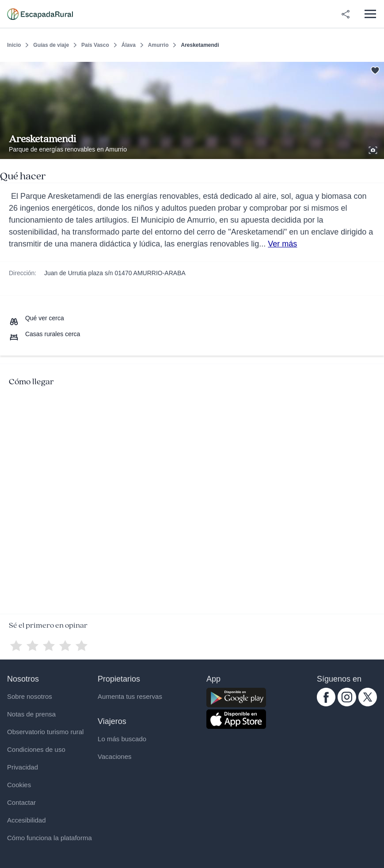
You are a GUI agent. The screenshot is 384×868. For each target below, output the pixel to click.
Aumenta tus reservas (130, 696)
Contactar (21, 802)
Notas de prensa (31, 714)
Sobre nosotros (30, 696)
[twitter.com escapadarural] (368, 704)
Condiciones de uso (36, 749)
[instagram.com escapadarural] (347, 704)
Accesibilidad (27, 820)
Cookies (19, 785)
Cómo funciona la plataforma (49, 838)
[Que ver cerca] (36, 318)
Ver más (282, 244)
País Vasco (95, 45)
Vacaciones (114, 756)
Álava (129, 45)
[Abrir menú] (370, 14)
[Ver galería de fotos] (374, 149)
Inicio (14, 45)
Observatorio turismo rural (45, 732)
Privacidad (23, 767)
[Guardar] (374, 69)
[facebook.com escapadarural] (326, 704)
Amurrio (158, 45)
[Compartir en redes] (346, 14)
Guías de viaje (51, 45)
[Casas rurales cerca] (44, 334)
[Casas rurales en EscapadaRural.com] (40, 14)
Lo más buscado (122, 739)
